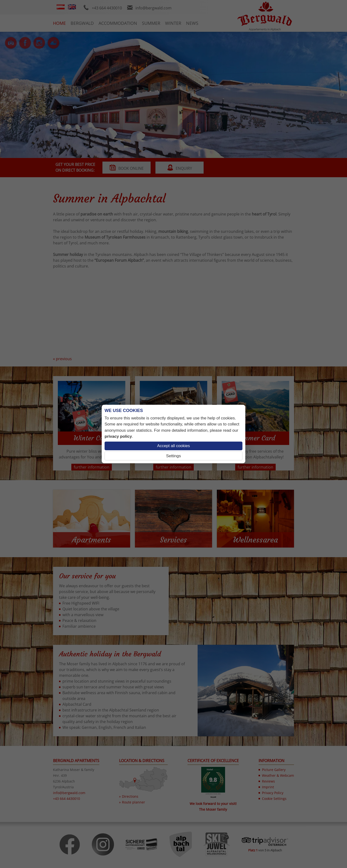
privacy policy (118, 436)
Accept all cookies (173, 446)
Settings (173, 456)
